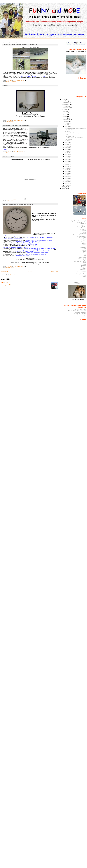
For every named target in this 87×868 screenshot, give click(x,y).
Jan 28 (67, 141)
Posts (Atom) (14, 275)
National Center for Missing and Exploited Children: (77, 311)
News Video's (82, 259)
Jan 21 (67, 153)
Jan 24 (67, 148)
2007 (64, 189)
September (67, 108)
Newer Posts (5, 271)
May (65, 115)
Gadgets (83, 242)
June (65, 113)
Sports (84, 268)
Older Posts (55, 271)
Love (84, 254)
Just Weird (83, 252)
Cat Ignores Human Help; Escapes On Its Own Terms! (20, 44)
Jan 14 (67, 165)
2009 (64, 101)
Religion (84, 267)
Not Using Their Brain (80, 261)
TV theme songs (81, 315)
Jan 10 (67, 172)
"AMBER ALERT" (81, 222)
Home (30, 271)
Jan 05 (67, 178)
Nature (84, 256)
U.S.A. (84, 272)
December (66, 103)
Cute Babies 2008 (8, 157)
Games (84, 243)
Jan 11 (67, 170)
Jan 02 (67, 183)
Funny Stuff (83, 238)
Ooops (84, 263)
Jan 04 (67, 180)
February (66, 120)
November (66, 104)
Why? (84, 278)
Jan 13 (67, 166)
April (65, 116)
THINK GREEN (81, 271)
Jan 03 (67, 182)
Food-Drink (83, 233)
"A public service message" (78, 221)
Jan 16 (67, 161)
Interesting (83, 247)
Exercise (83, 231)
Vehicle (84, 275)
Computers (83, 229)
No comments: (21, 80)
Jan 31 (67, 123)
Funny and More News (79, 235)
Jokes (84, 250)
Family (84, 232)
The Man (5, 283)
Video (12, 200)
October (66, 106)
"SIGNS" (83, 225)
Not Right (83, 260)
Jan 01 (67, 185)
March (65, 118)
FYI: (85, 240)
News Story (83, 257)
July (65, 111)
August (66, 110)
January (66, 121)
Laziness (5, 85)
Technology (83, 270)
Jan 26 (67, 144)
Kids (85, 253)
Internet (84, 249)
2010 (64, 99)
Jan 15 (67, 163)
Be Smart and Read (80, 309)
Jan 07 (67, 177)
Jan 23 (67, 149)
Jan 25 (67, 146)
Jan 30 (67, 125)
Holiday (84, 245)
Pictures (84, 265)
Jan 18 (67, 158)
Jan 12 (67, 168)
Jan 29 (67, 127)
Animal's (8, 81)
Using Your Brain (10, 268)
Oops (84, 264)
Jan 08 (67, 175)
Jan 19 (67, 156)
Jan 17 (67, 160)
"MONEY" (83, 224)
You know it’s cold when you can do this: (16, 126)
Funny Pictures (82, 236)
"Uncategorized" (10, 122)
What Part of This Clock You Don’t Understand (18, 204)
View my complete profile (8, 285)
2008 (64, 187)
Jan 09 (67, 173)
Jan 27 (67, 143)
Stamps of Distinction (80, 314)
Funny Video (82, 239)
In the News (13, 81)
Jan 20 (67, 154)
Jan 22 (67, 151)
